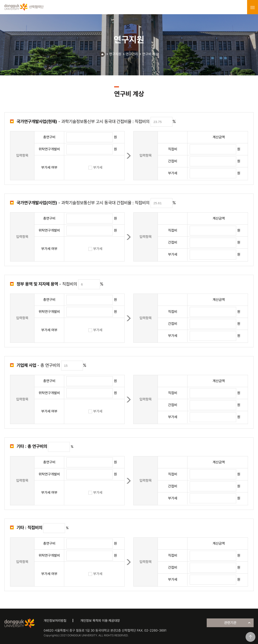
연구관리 (132, 54)
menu (253, 7)
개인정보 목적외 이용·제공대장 (100, 621)
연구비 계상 (150, 54)
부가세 (95, 167)
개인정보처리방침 (55, 621)
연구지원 (115, 54)
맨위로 (250, 637)
